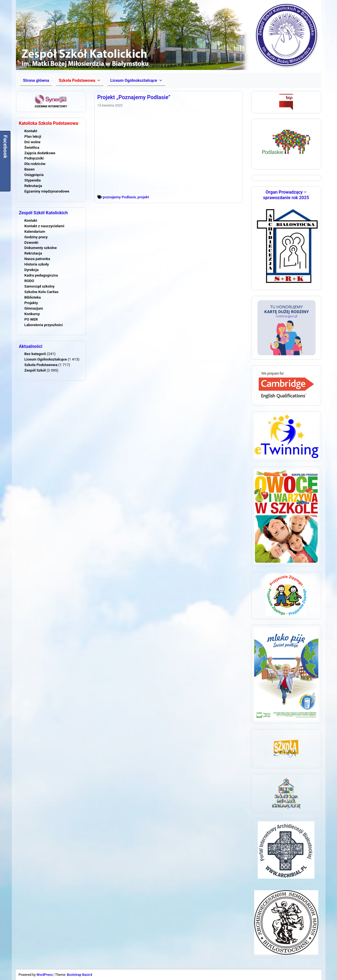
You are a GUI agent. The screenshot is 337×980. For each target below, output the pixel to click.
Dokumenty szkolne (41, 248)
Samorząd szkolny (40, 286)
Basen (30, 169)
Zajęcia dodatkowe (40, 153)
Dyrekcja (32, 270)
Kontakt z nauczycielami (44, 226)
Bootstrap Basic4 (80, 975)
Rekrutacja (33, 186)
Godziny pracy (36, 237)
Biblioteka (33, 297)
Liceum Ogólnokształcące (46, 359)
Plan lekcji (33, 136)
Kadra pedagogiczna (41, 275)
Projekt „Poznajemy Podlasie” (134, 97)
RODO (29, 281)
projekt (143, 197)
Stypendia (33, 180)
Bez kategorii (35, 354)
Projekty (31, 303)
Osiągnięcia (34, 175)
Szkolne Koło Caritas (42, 292)
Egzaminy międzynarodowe (47, 191)
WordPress (45, 975)
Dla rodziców (35, 164)
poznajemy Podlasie (119, 197)
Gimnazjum (34, 308)
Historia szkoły (37, 264)
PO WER (31, 319)
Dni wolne (32, 142)
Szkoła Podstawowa (41, 365)
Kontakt (31, 131)
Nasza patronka (37, 259)
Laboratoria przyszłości (44, 325)
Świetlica (32, 147)
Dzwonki (31, 243)
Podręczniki (34, 158)
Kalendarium (35, 232)
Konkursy (32, 314)
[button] (80, 80)
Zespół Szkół (35, 370)
